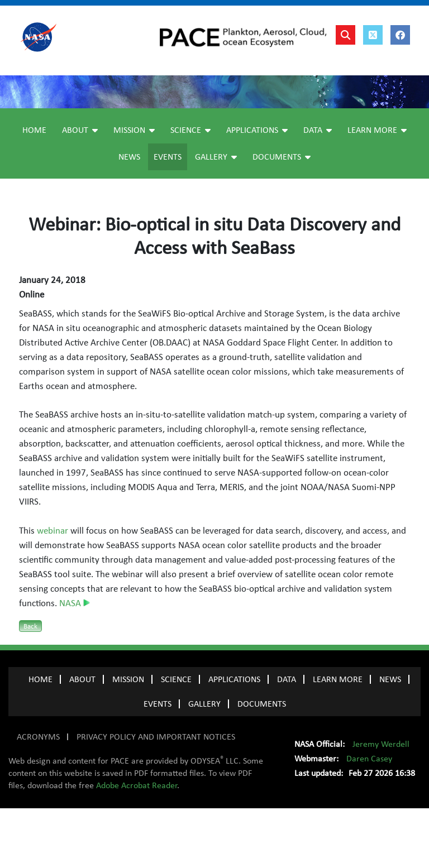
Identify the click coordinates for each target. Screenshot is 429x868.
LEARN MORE (338, 739)
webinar (53, 591)
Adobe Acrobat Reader (137, 845)
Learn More (377, 190)
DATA (287, 739)
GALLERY (204, 764)
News (129, 217)
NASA (75, 663)
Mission (134, 190)
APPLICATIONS (234, 739)
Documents (282, 217)
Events (168, 217)
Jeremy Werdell (381, 804)
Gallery (216, 217)
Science (190, 190)
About (80, 190)
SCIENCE (176, 739)
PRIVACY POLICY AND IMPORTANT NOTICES (156, 797)
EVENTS (158, 764)
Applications (257, 190)
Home (34, 190)
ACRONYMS (38, 797)
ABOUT (82, 739)
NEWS (390, 739)
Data (318, 190)
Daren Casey (369, 818)
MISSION (128, 739)
